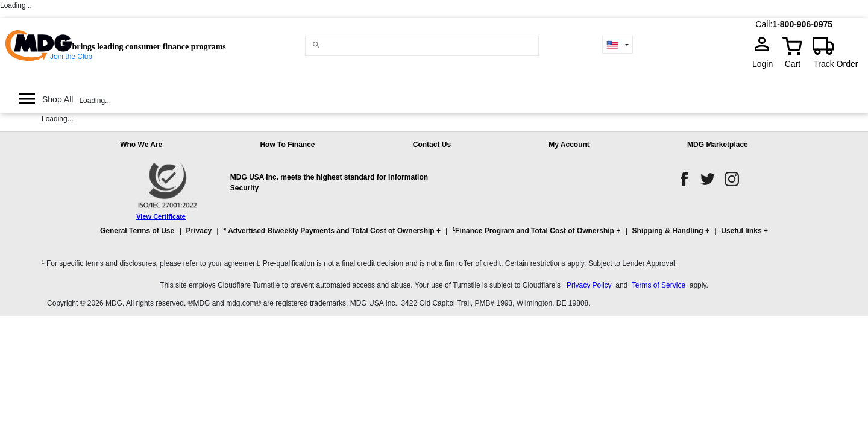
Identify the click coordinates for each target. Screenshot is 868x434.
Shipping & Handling (668, 231)
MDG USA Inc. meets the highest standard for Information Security (329, 183)
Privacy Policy (589, 285)
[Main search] (316, 45)
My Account (569, 145)
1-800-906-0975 (802, 24)
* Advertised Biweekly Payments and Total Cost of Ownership (329, 231)
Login (766, 64)
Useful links (741, 231)
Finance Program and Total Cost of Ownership (533, 231)
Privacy (199, 231)
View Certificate (161, 216)
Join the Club (71, 57)
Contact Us (432, 145)
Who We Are (141, 145)
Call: (764, 24)
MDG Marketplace (718, 145)
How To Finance (287, 145)
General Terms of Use (137, 231)
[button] (434, 236)
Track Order (835, 64)
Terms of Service (659, 285)
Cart (793, 64)
